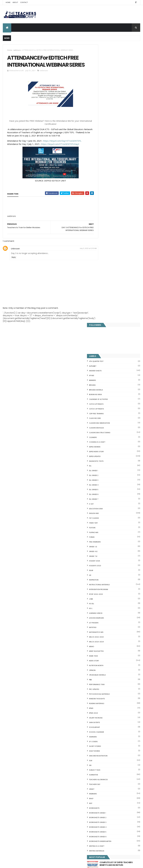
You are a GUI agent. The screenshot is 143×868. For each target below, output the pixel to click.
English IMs (105, 235)
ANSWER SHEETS (106, 93)
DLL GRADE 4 (104, 207)
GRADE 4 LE (104, 273)
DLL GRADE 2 (104, 197)
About (15, 2)
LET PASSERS (104, 344)
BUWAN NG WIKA (106, 116)
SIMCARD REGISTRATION (109, 478)
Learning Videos (106, 335)
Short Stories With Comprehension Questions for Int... (113, 702)
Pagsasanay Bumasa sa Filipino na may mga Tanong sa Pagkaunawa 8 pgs (77, 826)
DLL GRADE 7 (104, 221)
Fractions (101, 679)
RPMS (102, 430)
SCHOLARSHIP (105, 449)
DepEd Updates (105, 178)
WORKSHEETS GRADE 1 (108, 535)
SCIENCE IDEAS (103, 734)
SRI (101, 487)
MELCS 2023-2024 (107, 364)
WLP (101, 525)
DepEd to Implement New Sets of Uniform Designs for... (117, 714)
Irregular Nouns (104, 685)
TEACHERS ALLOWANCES (109, 501)
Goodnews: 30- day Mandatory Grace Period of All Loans (118, 708)
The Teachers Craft (108, 634)
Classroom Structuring (110, 154)
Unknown (15, 257)
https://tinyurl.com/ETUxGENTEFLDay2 (60, 152)
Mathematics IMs (107, 354)
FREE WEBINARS (106, 264)
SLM (101, 482)
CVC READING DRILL (105, 725)
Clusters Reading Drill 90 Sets (110, 722)
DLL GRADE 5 (104, 211)
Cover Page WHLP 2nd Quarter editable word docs (77, 842)
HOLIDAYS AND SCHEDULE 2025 (77, 758)
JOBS (102, 321)
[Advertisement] (28, 226)
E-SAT (102, 226)
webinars (17, 50)
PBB (101, 402)
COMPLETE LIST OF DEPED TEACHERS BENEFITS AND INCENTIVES (122, 587)
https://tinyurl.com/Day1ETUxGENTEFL (62, 149)
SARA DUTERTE (105, 444)
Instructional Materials (110, 306)
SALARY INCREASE (106, 439)
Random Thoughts (108, 420)
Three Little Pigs (104, 758)
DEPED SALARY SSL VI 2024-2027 (123, 608)
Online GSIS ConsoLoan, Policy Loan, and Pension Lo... (116, 730)
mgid (108, 619)
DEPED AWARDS (105, 169)
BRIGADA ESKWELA (107, 112)
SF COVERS (104, 463)
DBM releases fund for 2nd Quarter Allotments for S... (113, 753)
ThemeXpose (19, 864)
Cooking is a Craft (108, 164)
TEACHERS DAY (105, 506)
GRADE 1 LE (104, 268)
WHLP (102, 520)
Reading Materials (107, 425)
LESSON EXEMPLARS (107, 340)
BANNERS (103, 102)
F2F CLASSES (105, 240)
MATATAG (103, 349)
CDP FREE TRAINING (107, 135)
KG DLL (102, 325)
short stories (106, 468)
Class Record (106, 140)
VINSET (102, 511)
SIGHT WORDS (105, 473)
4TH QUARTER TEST (107, 83)
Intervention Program (109, 311)
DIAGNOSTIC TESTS (107, 183)
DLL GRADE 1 (104, 192)
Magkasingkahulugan (107, 718)
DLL (101, 188)
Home (8, 2)
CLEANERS (104, 159)
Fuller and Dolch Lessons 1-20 (110, 689)
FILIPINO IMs (104, 254)
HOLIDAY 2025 (105, 283)
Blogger (124, 772)
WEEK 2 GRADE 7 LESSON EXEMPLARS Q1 (73, 774)
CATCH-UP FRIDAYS (107, 131)
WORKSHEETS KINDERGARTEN (111, 563)
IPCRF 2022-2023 (107, 316)
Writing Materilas (107, 573)
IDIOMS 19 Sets (103, 737)
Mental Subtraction (106, 682)
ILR (101, 297)
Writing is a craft (107, 568)
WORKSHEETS (105, 530)
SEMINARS (104, 459)
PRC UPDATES (105, 411)
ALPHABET (103, 88)
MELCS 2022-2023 (107, 359)
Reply (14, 266)
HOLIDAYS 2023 (106, 287)
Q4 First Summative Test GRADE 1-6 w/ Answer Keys (123, 597)
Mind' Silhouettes (107, 373)
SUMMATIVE (104, 497)
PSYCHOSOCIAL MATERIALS (110, 416)
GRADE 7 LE (104, 278)
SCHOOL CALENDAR (107, 454)
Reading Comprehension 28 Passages (115, 698)
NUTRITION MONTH (107, 387)
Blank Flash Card (104, 675)
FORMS (102, 259)
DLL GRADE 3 (104, 202)
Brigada (103, 107)
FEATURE (103, 249)
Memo (102, 368)
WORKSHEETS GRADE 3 (108, 544)
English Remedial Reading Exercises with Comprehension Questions (116, 748)
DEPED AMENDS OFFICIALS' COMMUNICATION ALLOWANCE (77, 791)
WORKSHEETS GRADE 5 (108, 554)
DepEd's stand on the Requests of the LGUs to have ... (117, 693)
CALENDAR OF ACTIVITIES (109, 121)
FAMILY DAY (104, 245)
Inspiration (104, 302)
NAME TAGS (104, 378)
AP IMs (102, 97)
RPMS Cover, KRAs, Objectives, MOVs (114, 761)
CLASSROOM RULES (107, 150)
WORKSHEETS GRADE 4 (108, 549)
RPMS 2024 (104, 435)
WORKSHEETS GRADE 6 (108, 558)
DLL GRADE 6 (104, 216)
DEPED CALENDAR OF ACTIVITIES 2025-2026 (77, 743)
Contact (24, 2)
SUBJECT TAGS (105, 492)
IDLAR (102, 292)
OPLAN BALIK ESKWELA (108, 397)
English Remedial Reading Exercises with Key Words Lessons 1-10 (118, 742)
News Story (105, 383)
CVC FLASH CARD (104, 672)
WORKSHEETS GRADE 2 (108, 539)
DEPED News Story (107, 173)
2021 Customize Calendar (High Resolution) (77, 808)
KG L (101, 330)
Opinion (103, 392)
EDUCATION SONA (107, 230)
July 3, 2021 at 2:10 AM (83, 257)
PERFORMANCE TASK (108, 406)
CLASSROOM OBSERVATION (110, 145)
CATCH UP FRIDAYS (107, 126)
